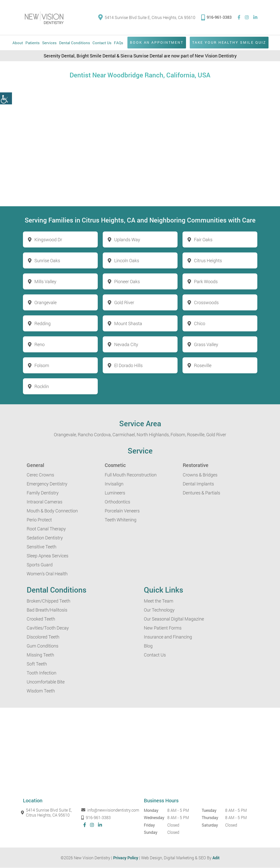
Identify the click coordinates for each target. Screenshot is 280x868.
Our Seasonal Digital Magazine (174, 619)
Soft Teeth (37, 664)
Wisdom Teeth (41, 691)
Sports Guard (40, 565)
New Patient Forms (163, 628)
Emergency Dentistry (47, 484)
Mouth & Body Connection (52, 511)
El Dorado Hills (128, 365)
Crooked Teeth (41, 619)
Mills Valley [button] (45, 281)
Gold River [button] (124, 302)
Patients (33, 43)
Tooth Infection (42, 673)
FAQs (119, 43)
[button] (6, 98)
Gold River (216, 434)
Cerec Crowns (40, 475)
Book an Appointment (156, 42)
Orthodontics (117, 502)
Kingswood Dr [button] (48, 240)
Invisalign (114, 484)
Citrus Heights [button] (208, 260)
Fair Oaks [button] (203, 240)
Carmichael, (124, 434)
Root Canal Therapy (46, 529)
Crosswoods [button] (206, 302)
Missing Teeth (40, 655)
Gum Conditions (43, 646)
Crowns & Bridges (200, 475)
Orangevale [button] (46, 302)
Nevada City (126, 344)
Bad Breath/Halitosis (47, 610)
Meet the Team (159, 601)
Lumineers (115, 493)
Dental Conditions (75, 43)
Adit (216, 858)
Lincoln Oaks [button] (127, 260)
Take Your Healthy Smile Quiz (229, 42)
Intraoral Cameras (45, 502)
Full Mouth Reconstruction (131, 475)
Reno (40, 344)
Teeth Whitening (121, 520)
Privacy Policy (126, 858)
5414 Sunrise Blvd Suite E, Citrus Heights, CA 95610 (147, 18)
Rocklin (42, 386)
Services (49, 43)
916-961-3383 (216, 17)
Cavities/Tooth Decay (48, 628)
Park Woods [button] (206, 281)
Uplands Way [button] (127, 240)
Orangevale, (65, 434)
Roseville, (196, 434)
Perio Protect (39, 520)
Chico (200, 323)
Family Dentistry (43, 493)
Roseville (203, 365)
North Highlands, (153, 434)
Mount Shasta (128, 323)
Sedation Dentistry (45, 538)
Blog (148, 646)
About (18, 43)
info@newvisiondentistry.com (110, 810)
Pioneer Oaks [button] (127, 281)
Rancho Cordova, (95, 434)
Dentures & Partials (201, 493)
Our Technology (159, 610)
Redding (43, 323)
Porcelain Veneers (122, 511)
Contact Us (102, 43)
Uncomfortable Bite (46, 682)
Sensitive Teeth (42, 547)
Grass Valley (206, 344)
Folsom (42, 365)
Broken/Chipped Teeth (48, 601)
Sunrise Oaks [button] (47, 260)
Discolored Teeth (43, 637)
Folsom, (178, 434)
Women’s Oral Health (47, 574)
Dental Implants (198, 484)
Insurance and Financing (168, 637)
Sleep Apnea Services (47, 556)
